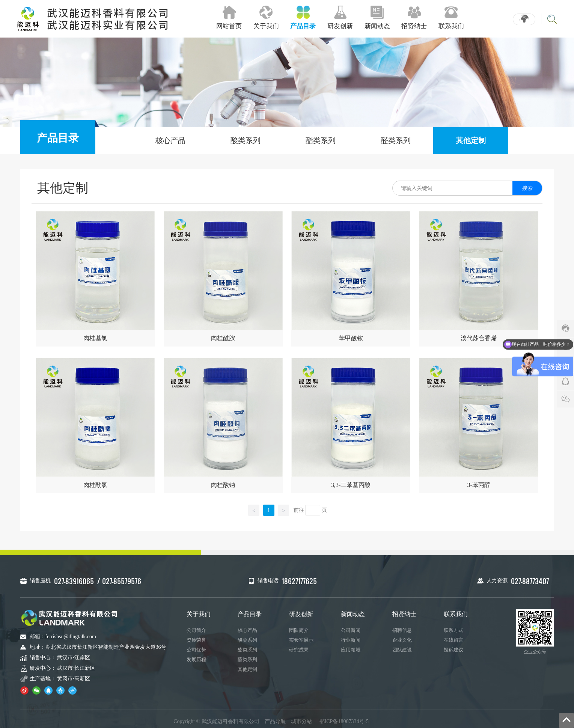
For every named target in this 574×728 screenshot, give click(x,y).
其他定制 (471, 140)
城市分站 (301, 721)
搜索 (527, 188)
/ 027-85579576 (119, 581)
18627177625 (299, 581)
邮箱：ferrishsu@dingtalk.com (63, 637)
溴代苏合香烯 (479, 338)
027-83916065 (74, 581)
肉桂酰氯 (95, 485)
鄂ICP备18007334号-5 (344, 721)
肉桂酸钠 (223, 485)
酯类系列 (321, 140)
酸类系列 (246, 140)
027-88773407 (530, 581)
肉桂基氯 (95, 338)
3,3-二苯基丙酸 (351, 485)
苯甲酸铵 (351, 338)
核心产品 (170, 140)
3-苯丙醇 (479, 485)
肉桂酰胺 (223, 338)
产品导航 (275, 721)
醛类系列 (396, 140)
